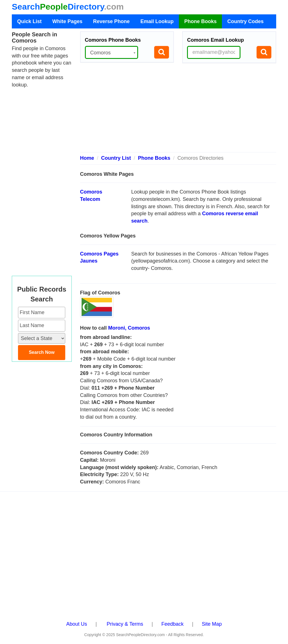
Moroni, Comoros (129, 328)
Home (87, 158)
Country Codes (245, 21)
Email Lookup (157, 21)
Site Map (212, 624)
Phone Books (200, 21)
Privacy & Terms (125, 624)
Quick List (29, 21)
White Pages (67, 21)
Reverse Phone (111, 21)
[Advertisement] (178, 110)
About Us (77, 624)
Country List (116, 158)
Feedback (173, 624)
